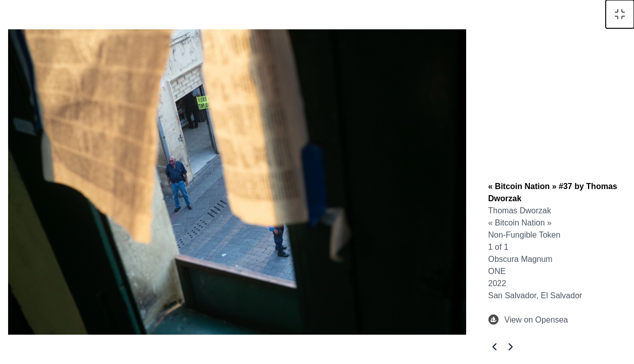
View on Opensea (528, 320)
